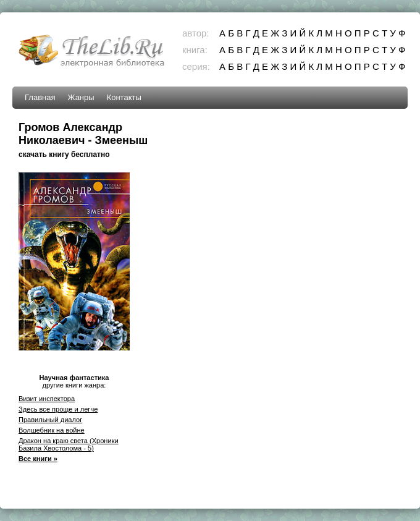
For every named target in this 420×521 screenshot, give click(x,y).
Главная (40, 97)
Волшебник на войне (52, 430)
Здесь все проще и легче (58, 409)
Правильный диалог (50, 420)
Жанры (81, 97)
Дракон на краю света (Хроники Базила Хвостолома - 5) (69, 444)
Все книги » (38, 459)
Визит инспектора (47, 399)
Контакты (124, 97)
